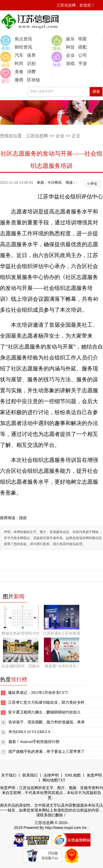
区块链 (34, 80)
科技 (70, 47)
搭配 (83, 47)
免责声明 (94, 775)
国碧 (23, 518)
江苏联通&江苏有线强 (62, 633)
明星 (83, 39)
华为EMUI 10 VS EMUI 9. (30, 732)
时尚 (19, 63)
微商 (19, 80)
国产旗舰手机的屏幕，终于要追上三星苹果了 (47, 752)
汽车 (19, 55)
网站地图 (50, 780)
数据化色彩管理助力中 (21, 633)
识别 (31, 63)
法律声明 (51, 775)
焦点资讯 (23, 39)
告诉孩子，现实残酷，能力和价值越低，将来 (47, 722)
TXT (61, 780)
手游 (83, 63)
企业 (70, 55)
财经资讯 (23, 47)
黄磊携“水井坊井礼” (62, 666)
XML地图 (73, 775)
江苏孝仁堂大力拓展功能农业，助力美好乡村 (46, 702)
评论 (92, 184)
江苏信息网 (37, 136)
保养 (31, 55)
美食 (19, 72)
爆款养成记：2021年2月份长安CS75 (38, 693)
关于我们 (9, 775)
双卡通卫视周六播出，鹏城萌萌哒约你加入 (44, 712)
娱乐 (70, 39)
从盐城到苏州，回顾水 (21, 666)
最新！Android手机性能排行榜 (34, 742)
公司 (83, 55)
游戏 (70, 63)
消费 (31, 72)
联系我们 (30, 775)
